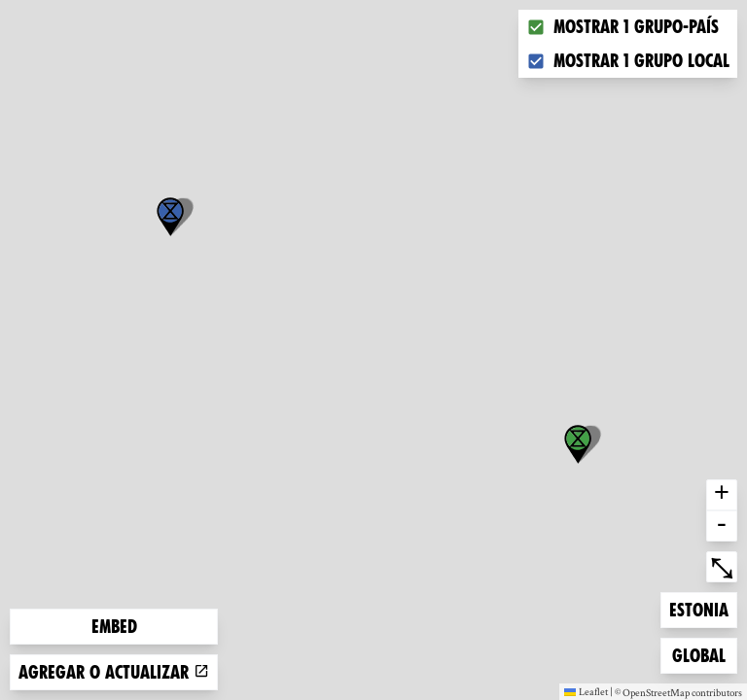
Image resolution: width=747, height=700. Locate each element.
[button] (170, 217)
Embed (114, 627)
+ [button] (722, 495)
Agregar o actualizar (114, 672)
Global (703, 654)
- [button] (722, 526)
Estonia (700, 608)
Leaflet (586, 691)
